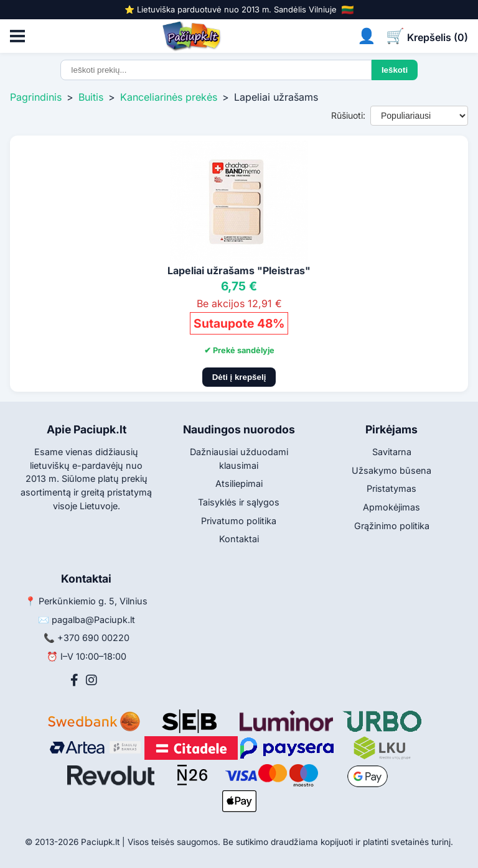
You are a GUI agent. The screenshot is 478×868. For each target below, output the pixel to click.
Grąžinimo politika (392, 526)
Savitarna (392, 452)
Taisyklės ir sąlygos (239, 502)
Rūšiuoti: (348, 115)
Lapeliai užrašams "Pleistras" (239, 270)
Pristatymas (391, 488)
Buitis (91, 97)
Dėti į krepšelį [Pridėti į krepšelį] (239, 377)
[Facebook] (74, 680)
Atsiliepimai (239, 483)
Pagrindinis (36, 97)
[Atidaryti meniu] (17, 36)
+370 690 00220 (93, 638)
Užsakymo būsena (391, 470)
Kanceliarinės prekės (169, 97)
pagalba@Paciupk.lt (93, 620)
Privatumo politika (239, 521)
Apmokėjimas (391, 507)
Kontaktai (239, 539)
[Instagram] (91, 680)
